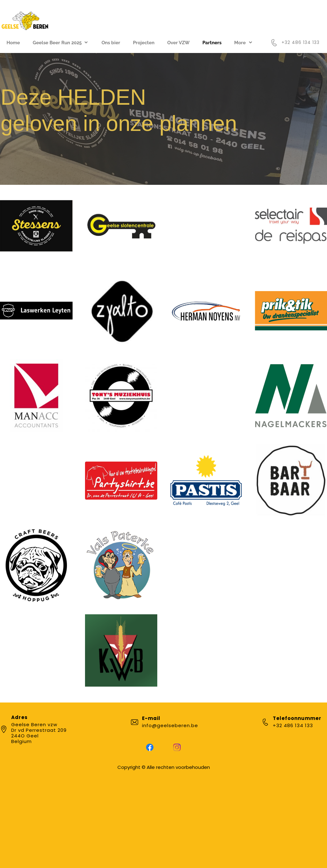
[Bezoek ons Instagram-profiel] (177, 747)
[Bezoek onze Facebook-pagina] (150, 747)
